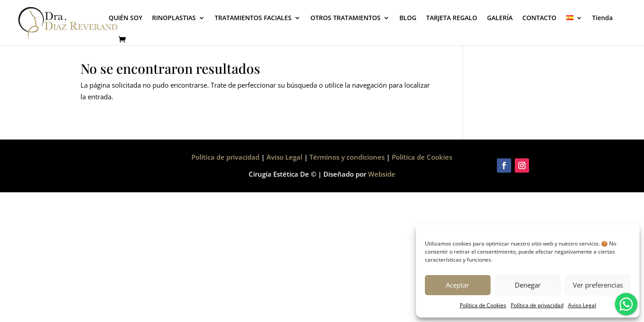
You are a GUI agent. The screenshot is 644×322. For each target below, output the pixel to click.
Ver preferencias (598, 285)
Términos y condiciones (347, 157)
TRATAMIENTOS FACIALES (253, 18)
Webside (382, 174)
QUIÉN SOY (125, 18)
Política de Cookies (483, 305)
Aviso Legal (582, 305)
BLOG (408, 18)
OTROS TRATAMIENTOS (345, 18)
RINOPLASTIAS (174, 18)
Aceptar (458, 285)
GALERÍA (500, 18)
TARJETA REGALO (452, 18)
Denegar (528, 285)
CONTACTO (539, 18)
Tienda (602, 18)
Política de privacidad (537, 305)
